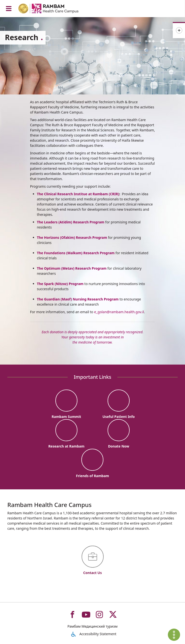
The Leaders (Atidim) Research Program (71, 222)
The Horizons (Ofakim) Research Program (72, 237)
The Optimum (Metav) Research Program (72, 268)
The (40, 253)
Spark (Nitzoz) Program (63, 284)
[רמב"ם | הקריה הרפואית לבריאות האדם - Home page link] (55, 9)
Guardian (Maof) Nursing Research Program (81, 299)
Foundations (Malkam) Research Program (79, 253)
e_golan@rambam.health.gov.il (119, 312)
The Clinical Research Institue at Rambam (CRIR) (78, 194)
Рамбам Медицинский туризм (92, 626)
